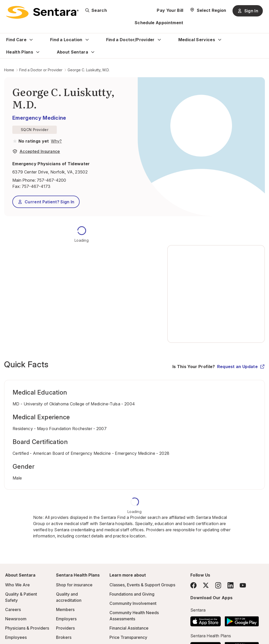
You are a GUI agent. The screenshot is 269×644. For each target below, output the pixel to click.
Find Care (16, 40)
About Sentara (72, 52)
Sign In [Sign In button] (248, 11)
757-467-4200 (51, 180)
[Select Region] (208, 10)
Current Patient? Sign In (46, 202)
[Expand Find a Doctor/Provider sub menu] (159, 40)
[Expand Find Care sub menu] (31, 40)
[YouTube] (243, 585)
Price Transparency (128, 637)
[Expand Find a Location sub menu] (87, 40)
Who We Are (17, 585)
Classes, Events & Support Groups (142, 585)
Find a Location (66, 40)
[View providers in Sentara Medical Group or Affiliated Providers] (56, 141)
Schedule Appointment (159, 23)
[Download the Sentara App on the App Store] (206, 620)
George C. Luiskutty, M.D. (89, 70)
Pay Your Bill (170, 10)
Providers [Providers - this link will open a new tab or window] (65, 628)
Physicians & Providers (27, 628)
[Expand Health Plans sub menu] (38, 52)
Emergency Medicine (39, 118)
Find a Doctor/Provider (130, 40)
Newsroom (16, 619)
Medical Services (197, 40)
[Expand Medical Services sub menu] (220, 40)
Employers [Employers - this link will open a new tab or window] (66, 619)
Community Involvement (133, 603)
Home (9, 70)
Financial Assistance (129, 628)
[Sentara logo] (42, 12)
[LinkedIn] (230, 585)
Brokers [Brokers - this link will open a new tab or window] (64, 637)
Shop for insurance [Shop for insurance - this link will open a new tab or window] (74, 585)
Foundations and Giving (132, 594)
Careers (13, 610)
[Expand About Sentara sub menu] (93, 52)
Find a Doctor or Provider (41, 70)
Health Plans (20, 52)
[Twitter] (206, 585)
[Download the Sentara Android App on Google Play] (242, 620)
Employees (16, 637)
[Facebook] (193, 585)
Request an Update (241, 367)
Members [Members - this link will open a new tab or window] (65, 610)
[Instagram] (218, 585)
